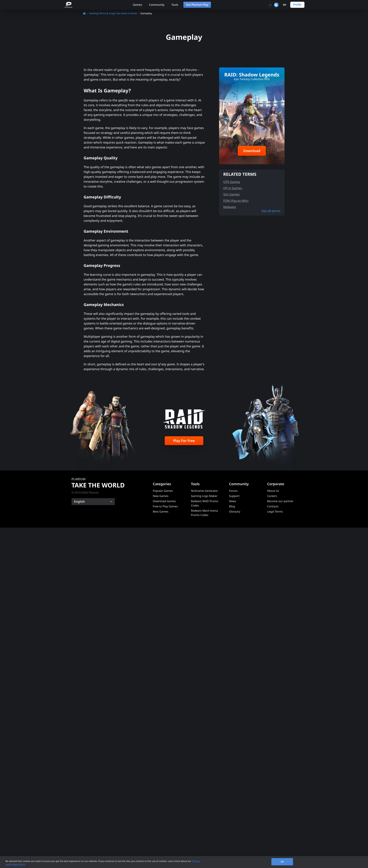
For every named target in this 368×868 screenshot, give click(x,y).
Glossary (235, 511)
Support (234, 496)
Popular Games (163, 491)
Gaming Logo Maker (204, 496)
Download (252, 151)
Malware (230, 207)
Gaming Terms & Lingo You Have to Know (113, 13)
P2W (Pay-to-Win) (236, 201)
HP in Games (233, 188)
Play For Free (184, 441)
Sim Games (231, 194)
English (79, 502)
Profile (297, 5)
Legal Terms (275, 511)
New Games (161, 496)
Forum (233, 491)
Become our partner (280, 501)
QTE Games (232, 182)
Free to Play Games (165, 506)
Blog (232, 506)
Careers (272, 496)
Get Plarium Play (197, 5)
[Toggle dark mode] (273, 5)
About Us (273, 491)
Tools (175, 5)
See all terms (271, 211)
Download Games (164, 501)
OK (282, 862)
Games (137, 5)
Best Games (161, 511)
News (233, 501)
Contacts (273, 506)
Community (157, 5)
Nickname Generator (205, 491)
